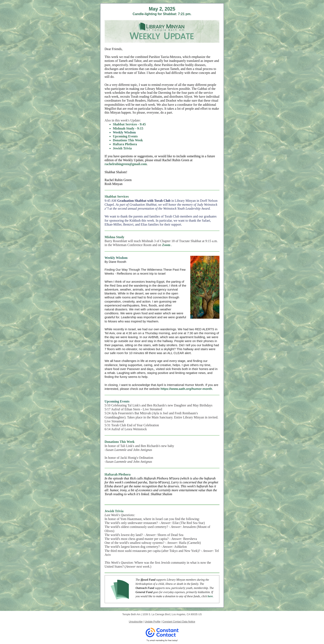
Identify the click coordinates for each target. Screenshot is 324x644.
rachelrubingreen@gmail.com (126, 164)
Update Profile (152, 622)
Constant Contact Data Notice (179, 622)
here (210, 596)
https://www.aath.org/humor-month (186, 389)
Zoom (166, 245)
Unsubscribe (136, 622)
